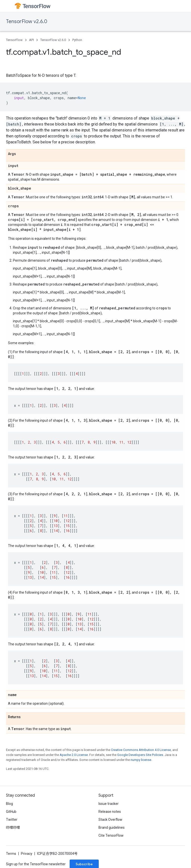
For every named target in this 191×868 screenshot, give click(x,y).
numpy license (141, 760)
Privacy (27, 854)
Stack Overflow (110, 820)
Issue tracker (109, 804)
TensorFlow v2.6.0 (27, 21)
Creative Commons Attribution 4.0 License (141, 750)
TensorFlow (14, 40)
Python (77, 40)
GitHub (11, 812)
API (31, 40)
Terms (11, 854)
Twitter (12, 820)
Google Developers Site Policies (140, 755)
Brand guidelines (112, 827)
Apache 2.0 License (74, 755)
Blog (9, 804)
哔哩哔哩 (13, 827)
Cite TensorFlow (111, 835)
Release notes (110, 812)
